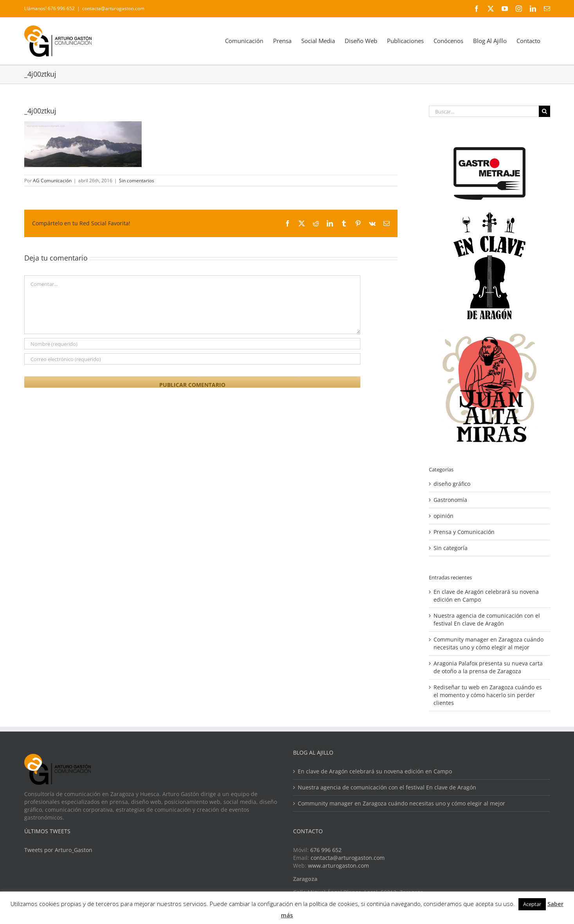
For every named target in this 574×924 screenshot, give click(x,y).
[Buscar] (544, 111)
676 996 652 (326, 850)
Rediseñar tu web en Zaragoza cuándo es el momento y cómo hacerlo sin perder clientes (488, 695)
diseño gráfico (452, 484)
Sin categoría (451, 548)
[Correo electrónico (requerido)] (192, 359)
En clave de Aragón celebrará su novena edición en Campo (375, 771)
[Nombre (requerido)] (192, 344)
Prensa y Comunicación (464, 532)
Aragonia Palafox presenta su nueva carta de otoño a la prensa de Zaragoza (488, 667)
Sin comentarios (137, 181)
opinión (444, 516)
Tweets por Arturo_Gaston (58, 850)
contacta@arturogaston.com (113, 8)
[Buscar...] (484, 111)
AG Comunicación (52, 181)
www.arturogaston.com (338, 866)
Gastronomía (450, 500)
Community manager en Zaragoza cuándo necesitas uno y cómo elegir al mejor (489, 643)
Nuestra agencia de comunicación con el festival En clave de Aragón (487, 619)
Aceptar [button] (532, 904)
